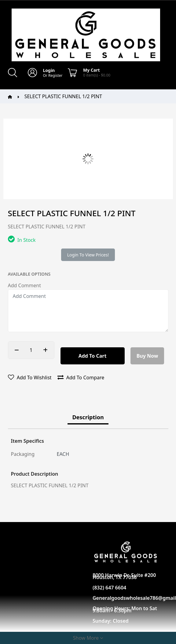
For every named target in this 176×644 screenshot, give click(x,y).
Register (55, 75)
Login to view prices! (88, 255)
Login (49, 70)
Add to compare (81, 377)
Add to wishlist (30, 377)
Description (88, 417)
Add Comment (24, 285)
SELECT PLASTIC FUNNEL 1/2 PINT (63, 96)
